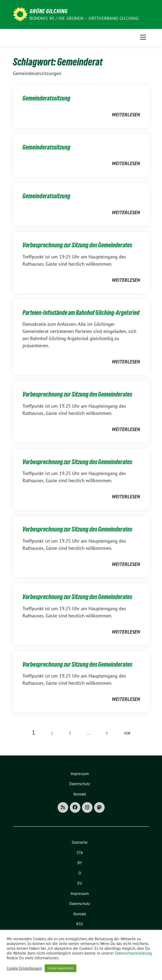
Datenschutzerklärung (133, 953)
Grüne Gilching (49, 11)
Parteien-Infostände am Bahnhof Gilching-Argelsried (81, 313)
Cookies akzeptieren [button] (61, 968)
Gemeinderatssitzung (46, 98)
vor (127, 733)
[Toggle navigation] (143, 37)
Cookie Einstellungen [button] (24, 968)
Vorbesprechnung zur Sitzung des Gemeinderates (77, 245)
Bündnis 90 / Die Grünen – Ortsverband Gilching (84, 18)
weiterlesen (126, 115)
